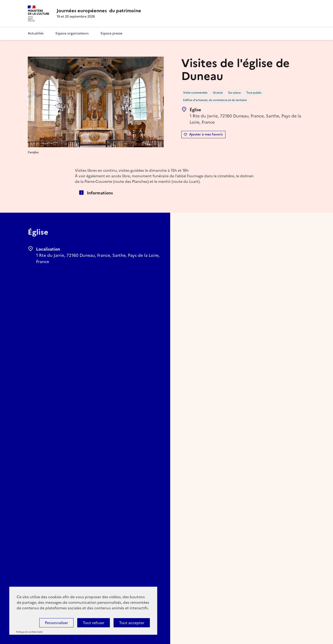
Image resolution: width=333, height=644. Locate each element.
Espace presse (111, 33)
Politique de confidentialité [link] (29, 632)
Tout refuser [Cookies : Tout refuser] (94, 623)
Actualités (36, 33)
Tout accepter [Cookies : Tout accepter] (132, 623)
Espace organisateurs (72, 33)
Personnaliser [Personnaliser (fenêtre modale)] (56, 623)
